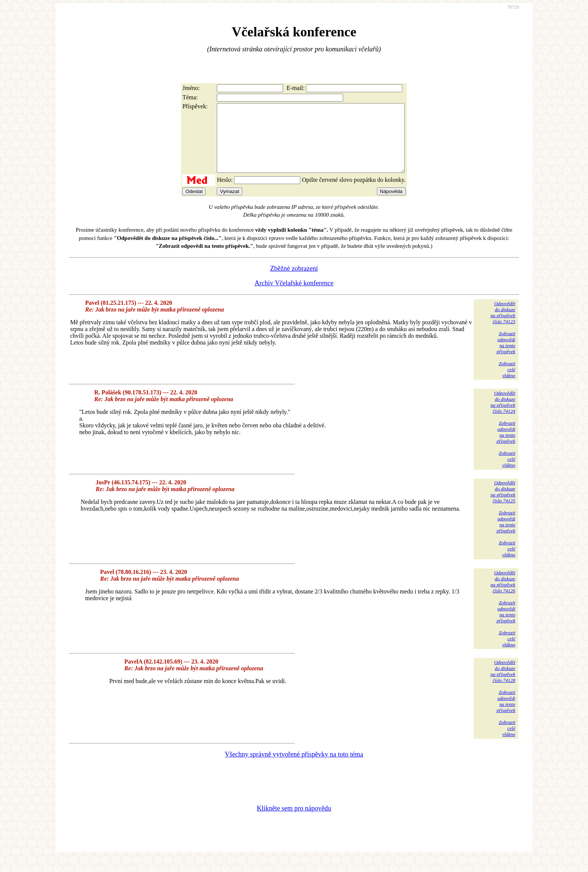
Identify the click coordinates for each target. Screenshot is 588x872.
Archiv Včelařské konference (294, 297)
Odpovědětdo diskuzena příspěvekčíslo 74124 (503, 416)
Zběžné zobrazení (294, 282)
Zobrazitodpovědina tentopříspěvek (506, 356)
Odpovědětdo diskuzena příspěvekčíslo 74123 (503, 326)
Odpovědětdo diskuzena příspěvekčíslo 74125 (503, 505)
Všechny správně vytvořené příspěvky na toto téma (294, 768)
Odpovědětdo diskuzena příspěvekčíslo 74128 (503, 685)
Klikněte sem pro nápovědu (294, 822)
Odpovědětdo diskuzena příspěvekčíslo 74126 (503, 595)
